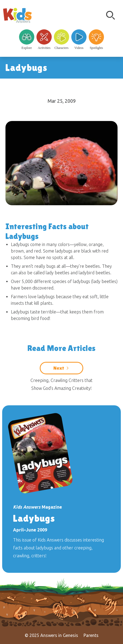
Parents (91, 635)
